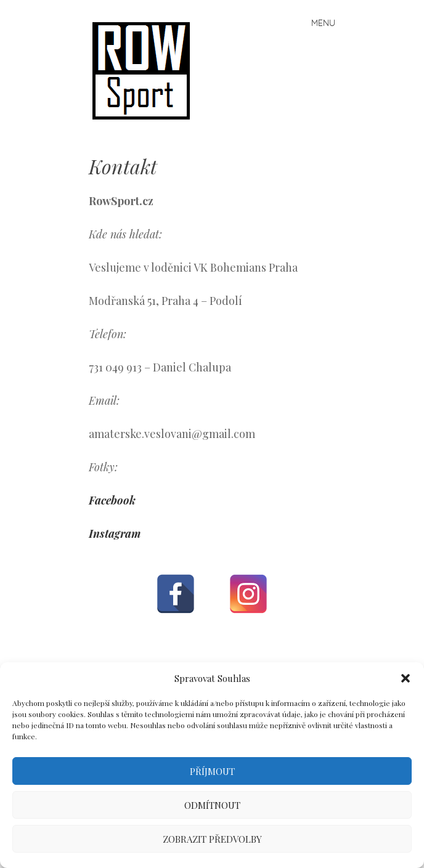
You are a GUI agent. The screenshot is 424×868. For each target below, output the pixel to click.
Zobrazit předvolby (212, 839)
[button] (406, 678)
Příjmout (212, 771)
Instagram (115, 533)
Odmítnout (212, 805)
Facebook (112, 500)
